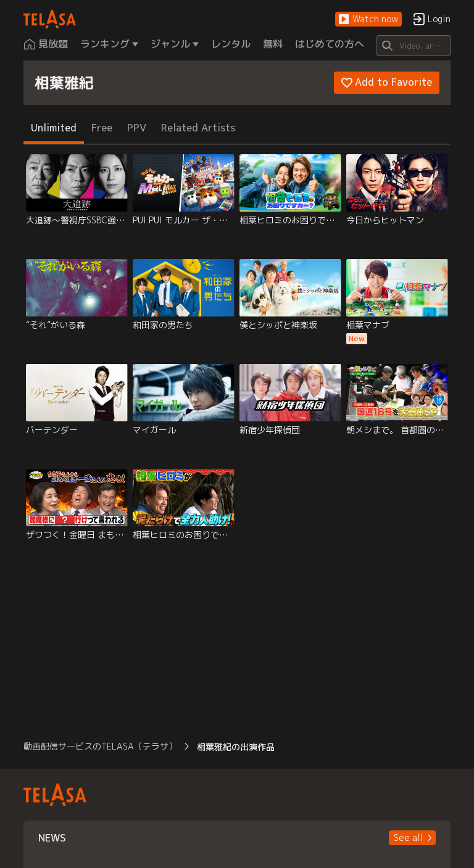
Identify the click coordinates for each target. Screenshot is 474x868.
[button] (368, 19)
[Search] (413, 46)
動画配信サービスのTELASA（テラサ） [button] (100, 746)
